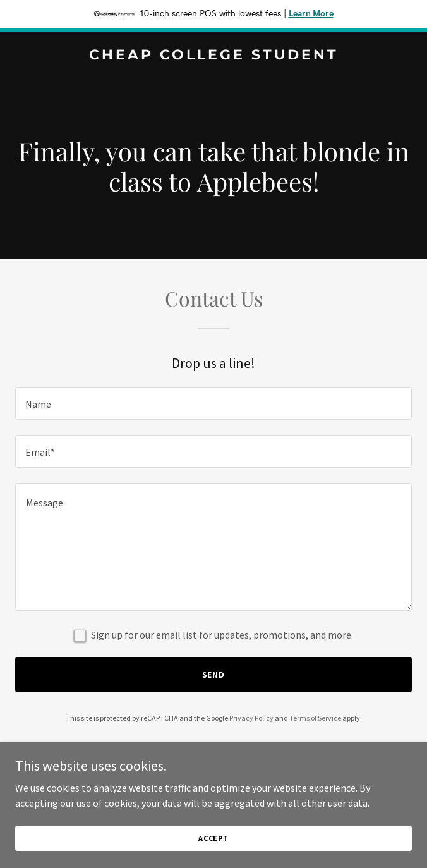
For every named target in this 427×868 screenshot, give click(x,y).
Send (214, 675)
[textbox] (213, 403)
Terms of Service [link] (315, 718)
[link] (213, 56)
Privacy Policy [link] (251, 718)
